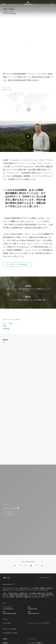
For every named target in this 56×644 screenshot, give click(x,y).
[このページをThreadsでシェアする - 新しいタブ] (15, 565)
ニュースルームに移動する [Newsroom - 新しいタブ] (35, 643)
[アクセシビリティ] (45, 578)
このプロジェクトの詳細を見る (17, 264)
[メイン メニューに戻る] (4, 8)
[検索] (52, 4)
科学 (15, 613)
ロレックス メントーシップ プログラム (39, 623)
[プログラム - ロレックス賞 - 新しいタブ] (10, 514)
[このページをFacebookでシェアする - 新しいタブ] (20, 565)
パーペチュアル (15, 608)
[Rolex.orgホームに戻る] (28, 3)
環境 (41, 608)
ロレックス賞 (6, 623)
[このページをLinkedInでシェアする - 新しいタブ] (31, 565)
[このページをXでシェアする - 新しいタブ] (26, 565)
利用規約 (5, 643)
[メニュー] (4, 4)
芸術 (41, 613)
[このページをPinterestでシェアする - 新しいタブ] (37, 565)
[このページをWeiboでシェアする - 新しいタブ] (42, 565)
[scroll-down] (28, 39)
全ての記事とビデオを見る (10, 633)
